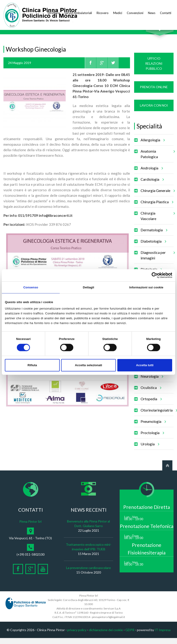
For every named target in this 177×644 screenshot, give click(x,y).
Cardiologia (152, 185)
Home (8, 34)
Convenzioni (135, 13)
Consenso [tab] (31, 287)
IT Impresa (163, 636)
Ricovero (103, 13)
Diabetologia (153, 247)
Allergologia (152, 146)
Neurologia (151, 382)
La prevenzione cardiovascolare (88, 574)
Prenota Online (154, 93)
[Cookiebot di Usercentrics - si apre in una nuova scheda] (152, 275)
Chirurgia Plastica (156, 208)
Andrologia (151, 174)
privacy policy (77, 636)
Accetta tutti (145, 365)
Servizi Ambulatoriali (78, 13)
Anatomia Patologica (157, 158)
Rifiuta (32, 365)
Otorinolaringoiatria (158, 416)
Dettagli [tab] (89, 287)
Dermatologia (153, 236)
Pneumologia (153, 427)
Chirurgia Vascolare (157, 220)
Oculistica (150, 394)
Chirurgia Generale (157, 197)
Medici (118, 13)
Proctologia (152, 439)
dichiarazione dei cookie (106, 636)
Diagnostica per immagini (157, 260)
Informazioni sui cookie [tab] (146, 287)
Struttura (54, 13)
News (152, 13)
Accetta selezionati (88, 365)
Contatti (166, 13)
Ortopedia (150, 405)
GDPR (130, 636)
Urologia (149, 450)
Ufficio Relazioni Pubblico (154, 69)
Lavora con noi (154, 111)
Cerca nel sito (160, 35)
